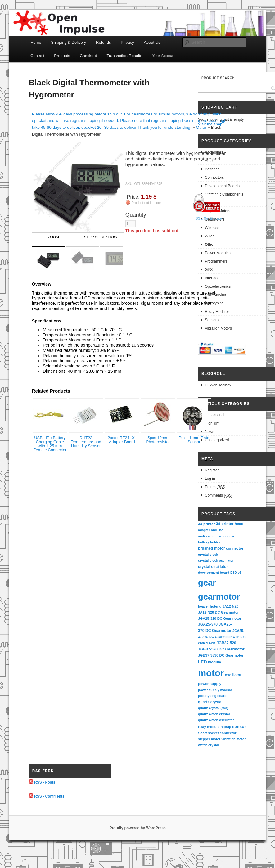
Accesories (214, 152)
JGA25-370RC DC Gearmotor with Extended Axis (222, 637)
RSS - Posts (45, 782)
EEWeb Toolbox (218, 385)
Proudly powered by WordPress (137, 828)
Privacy (127, 42)
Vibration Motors (218, 328)
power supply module (215, 690)
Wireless (212, 228)
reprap (226, 727)
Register (212, 470)
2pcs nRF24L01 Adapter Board (122, 440)
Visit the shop (210, 124)
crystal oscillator (213, 567)
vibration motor (234, 739)
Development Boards (222, 186)
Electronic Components (224, 194)
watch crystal (209, 745)
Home (36, 42)
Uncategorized (217, 440)
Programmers (216, 261)
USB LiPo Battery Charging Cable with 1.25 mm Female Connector (50, 444)
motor (211, 673)
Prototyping (214, 303)
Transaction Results (124, 56)
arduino (217, 530)
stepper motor (209, 739)
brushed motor (212, 548)
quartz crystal (210, 702)
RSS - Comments (49, 796)
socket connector (222, 733)
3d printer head (230, 524)
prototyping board (212, 696)
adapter (204, 530)
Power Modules (218, 253)
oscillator (233, 675)
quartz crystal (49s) (213, 708)
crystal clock (208, 555)
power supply (210, 684)
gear (207, 583)
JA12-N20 (230, 606)
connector (235, 548)
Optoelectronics (218, 286)
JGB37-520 (226, 643)
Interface (212, 278)
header (203, 606)
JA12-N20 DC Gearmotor (218, 612)
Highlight (212, 423)
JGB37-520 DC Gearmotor (221, 649)
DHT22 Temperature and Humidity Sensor (86, 442)
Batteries (212, 169)
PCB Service (215, 295)
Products (62, 56)
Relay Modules (217, 312)
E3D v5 (236, 573)
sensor (239, 727)
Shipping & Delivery (68, 42)
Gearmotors (215, 219)
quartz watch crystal (214, 714)
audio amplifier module (216, 536)
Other (201, 127)
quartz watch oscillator (216, 720)
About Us (152, 42)
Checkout (88, 56)
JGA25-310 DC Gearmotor (220, 618)
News (210, 432)
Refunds (103, 42)
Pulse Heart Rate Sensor (194, 440)
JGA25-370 (208, 624)
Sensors (212, 320)
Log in (210, 479)
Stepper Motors (218, 211)
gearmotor (219, 597)
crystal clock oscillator (216, 560)
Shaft (203, 733)
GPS (209, 270)
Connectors (214, 178)
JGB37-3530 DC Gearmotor (221, 655)
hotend (216, 606)
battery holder (209, 542)
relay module (209, 727)
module (214, 662)
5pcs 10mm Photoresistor (158, 440)
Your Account (164, 56)
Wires (210, 236)
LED (203, 662)
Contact (37, 56)
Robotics (212, 203)
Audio (210, 161)
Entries (215, 487)
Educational (215, 415)
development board (214, 573)
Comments (218, 495)
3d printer (206, 524)
